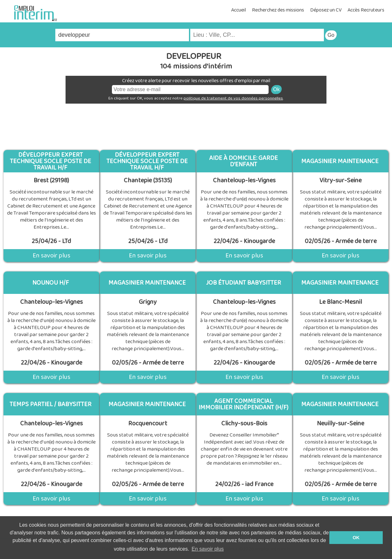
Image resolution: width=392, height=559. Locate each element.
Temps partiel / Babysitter (51, 404)
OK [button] (356, 538)
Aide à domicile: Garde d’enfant (243, 161)
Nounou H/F (51, 283)
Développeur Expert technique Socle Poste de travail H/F (51, 161)
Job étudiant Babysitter (243, 283)
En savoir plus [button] (208, 549)
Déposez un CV (326, 10)
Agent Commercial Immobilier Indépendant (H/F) (243, 404)
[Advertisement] (196, 124)
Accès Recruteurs (366, 10)
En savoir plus (51, 256)
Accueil (239, 10)
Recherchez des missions (278, 10)
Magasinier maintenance (340, 161)
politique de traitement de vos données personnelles (233, 98)
